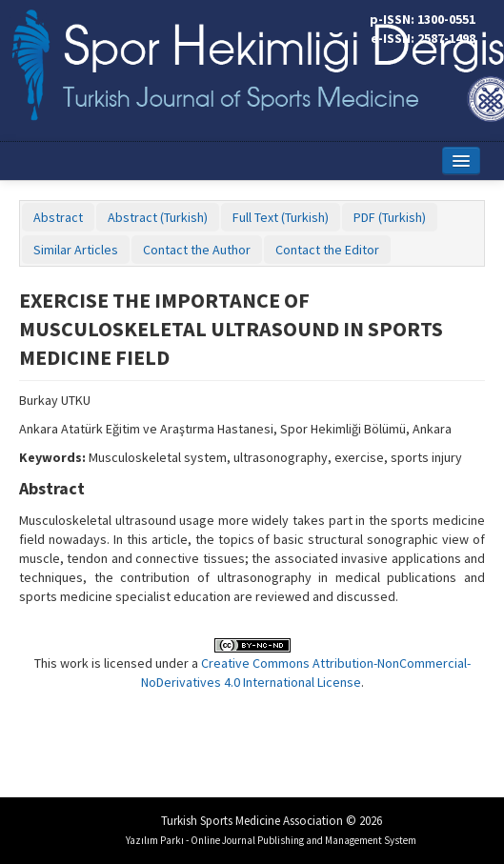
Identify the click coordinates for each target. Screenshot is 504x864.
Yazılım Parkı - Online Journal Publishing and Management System (271, 840)
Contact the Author (197, 250)
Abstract (58, 217)
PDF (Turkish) (390, 217)
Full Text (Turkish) (281, 217)
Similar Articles (76, 250)
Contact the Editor (327, 250)
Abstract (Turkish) (158, 217)
